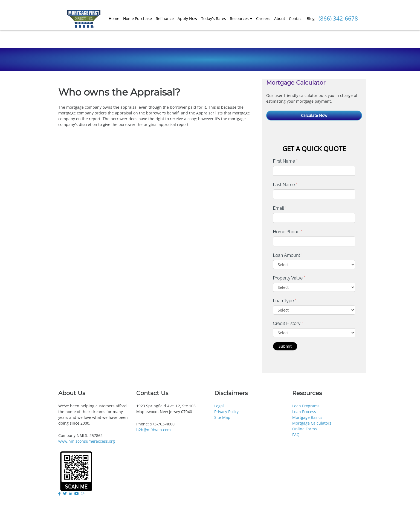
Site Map (222, 417)
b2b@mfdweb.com (153, 430)
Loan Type (285, 301)
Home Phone (288, 232)
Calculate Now (314, 115)
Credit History (288, 323)
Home (114, 18)
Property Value (289, 278)
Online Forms (305, 429)
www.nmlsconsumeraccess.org (87, 441)
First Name (285, 161)
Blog (311, 18)
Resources (239, 18)
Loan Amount (288, 255)
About (280, 18)
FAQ (296, 435)
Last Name (285, 185)
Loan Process (304, 412)
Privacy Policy (226, 412)
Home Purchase (137, 18)
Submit (285, 346)
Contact (296, 18)
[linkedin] (71, 494)
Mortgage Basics (307, 417)
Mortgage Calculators (312, 423)
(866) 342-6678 (338, 18)
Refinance (165, 18)
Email (280, 208)
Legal (219, 406)
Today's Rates (214, 18)
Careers (263, 18)
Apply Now (187, 18)
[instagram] (83, 494)
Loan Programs (306, 406)
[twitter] (65, 494)
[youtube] (77, 494)
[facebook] (60, 494)
